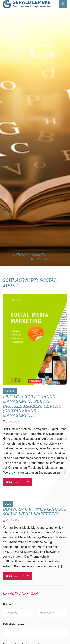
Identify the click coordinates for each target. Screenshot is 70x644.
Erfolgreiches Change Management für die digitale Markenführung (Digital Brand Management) (32, 406)
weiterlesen (17, 482)
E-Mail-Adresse (14, 624)
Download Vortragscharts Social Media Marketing (35, 511)
